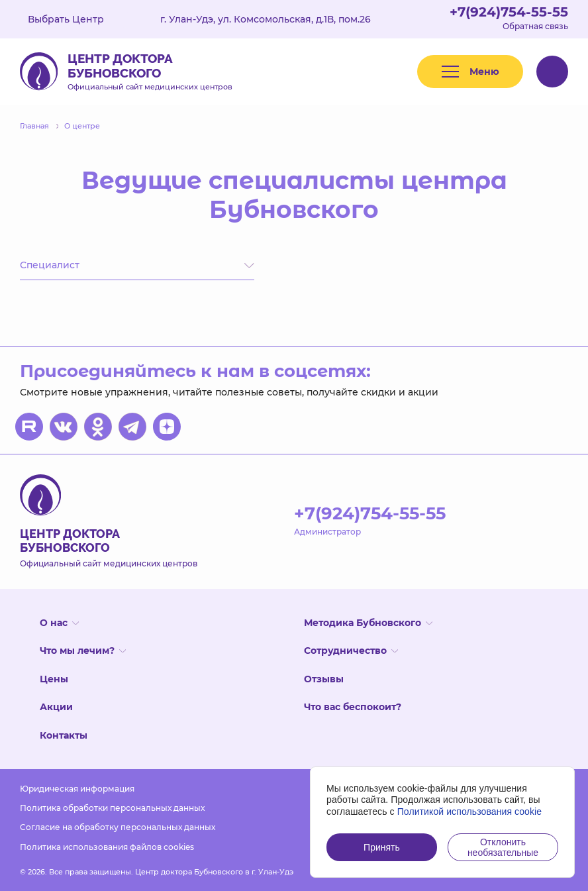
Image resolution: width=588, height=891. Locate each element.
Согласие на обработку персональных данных (118, 827)
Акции (56, 707)
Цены (54, 679)
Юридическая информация (77, 789)
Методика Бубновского (368, 623)
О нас (59, 623)
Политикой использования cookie (470, 812)
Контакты (64, 735)
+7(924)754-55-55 (509, 12)
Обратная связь (535, 26)
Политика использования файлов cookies (107, 847)
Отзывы (324, 679)
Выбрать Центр (75, 19)
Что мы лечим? (83, 651)
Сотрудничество (351, 651)
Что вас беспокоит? (353, 707)
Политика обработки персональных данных (112, 808)
